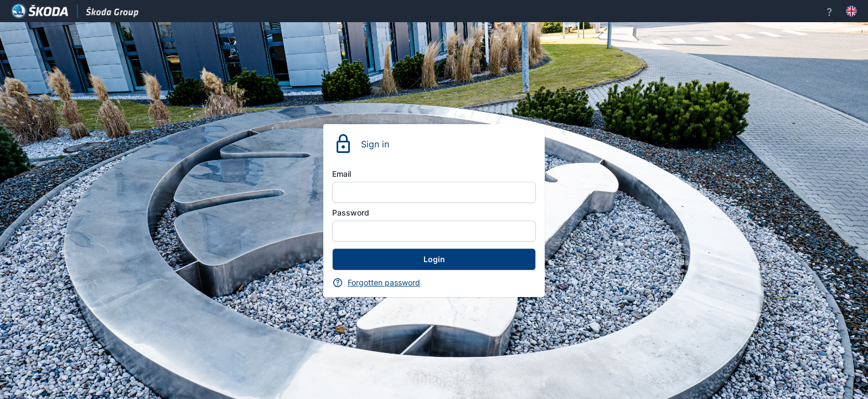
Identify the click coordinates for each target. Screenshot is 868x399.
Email (342, 174)
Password (351, 213)
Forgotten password (384, 282)
